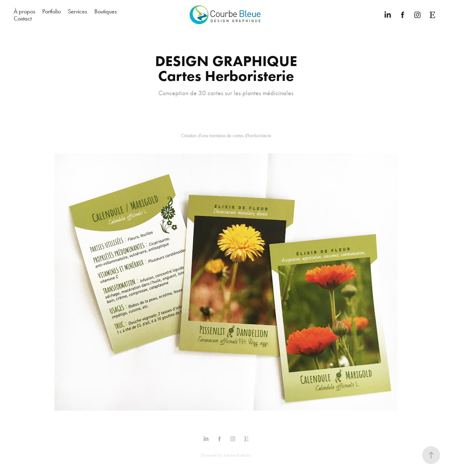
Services (77, 11)
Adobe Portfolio (237, 455)
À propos (24, 11)
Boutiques (106, 11)
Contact (23, 18)
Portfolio (52, 11)
